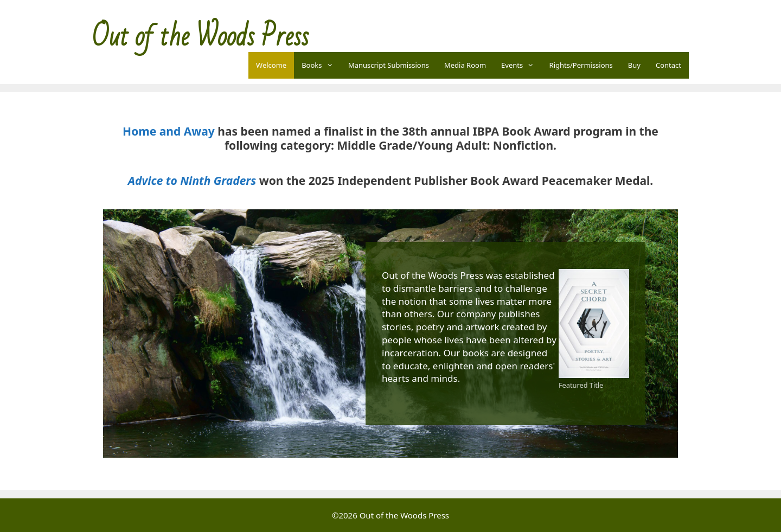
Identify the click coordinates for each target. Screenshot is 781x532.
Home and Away (169, 131)
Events (521, 65)
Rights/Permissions (581, 65)
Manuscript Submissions (389, 65)
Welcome (271, 65)
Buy (634, 65)
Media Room (465, 65)
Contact (668, 65)
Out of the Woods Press (200, 37)
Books (321, 65)
